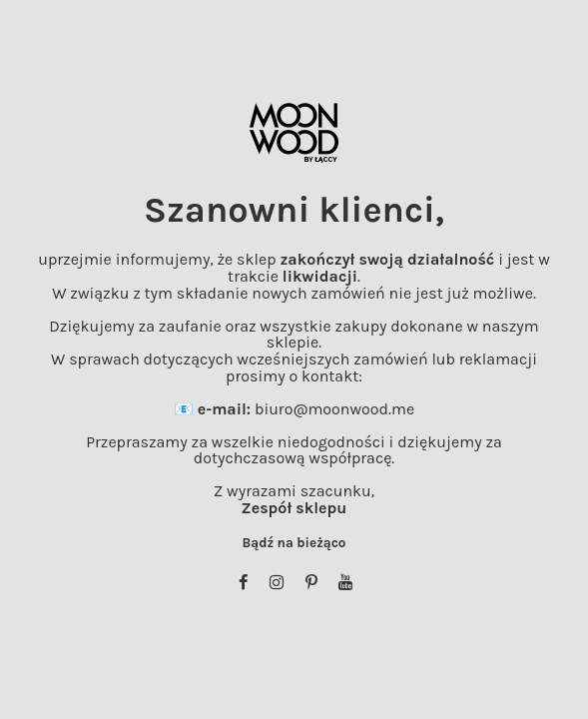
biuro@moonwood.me (334, 409)
